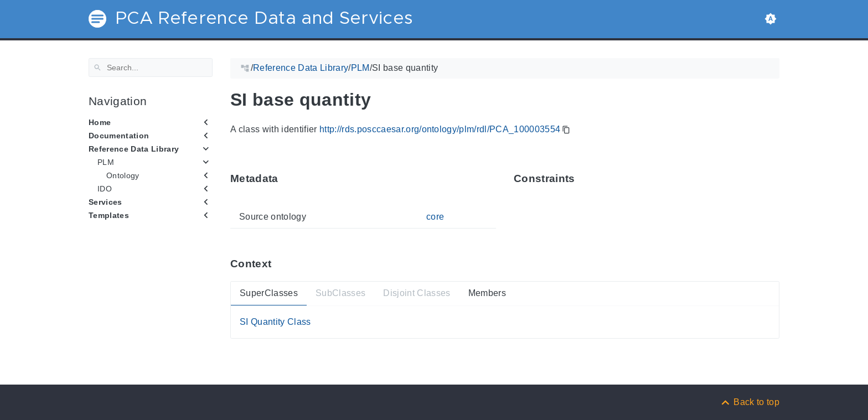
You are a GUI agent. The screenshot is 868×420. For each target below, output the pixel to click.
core (435, 217)
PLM (106, 162)
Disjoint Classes (417, 293)
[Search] (151, 68)
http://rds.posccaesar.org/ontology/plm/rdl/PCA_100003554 (440, 129)
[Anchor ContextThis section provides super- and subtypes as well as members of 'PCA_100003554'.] (280, 264)
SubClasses (340, 293)
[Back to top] (750, 402)
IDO (105, 189)
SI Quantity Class (275, 322)
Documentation (119, 136)
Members (487, 293)
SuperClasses (269, 293)
